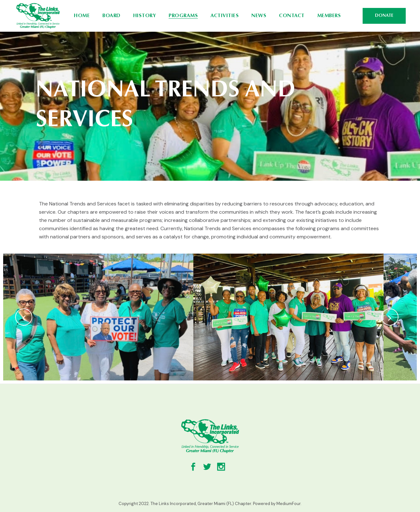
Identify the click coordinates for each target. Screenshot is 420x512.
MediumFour (288, 504)
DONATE (384, 16)
